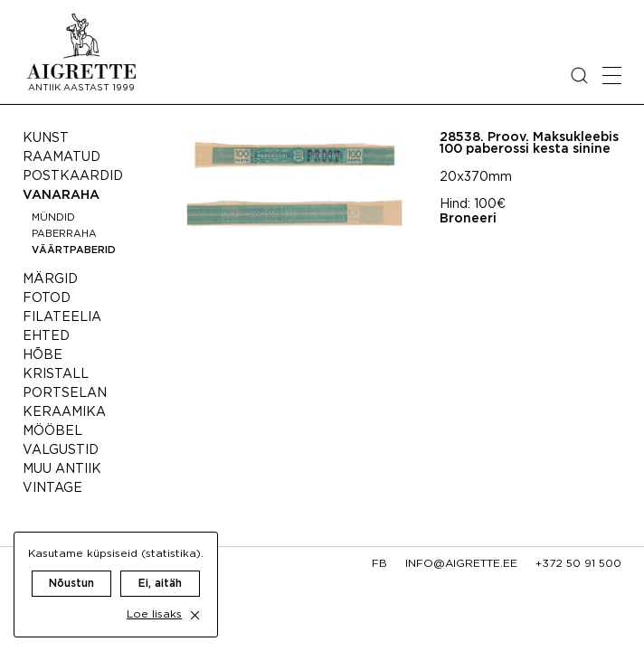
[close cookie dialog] (195, 615)
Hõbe (43, 355)
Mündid (53, 218)
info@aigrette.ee (461, 564)
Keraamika (64, 412)
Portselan (65, 393)
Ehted (46, 336)
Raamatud (62, 157)
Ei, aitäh (160, 584)
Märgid (50, 279)
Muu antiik (62, 469)
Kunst (46, 138)
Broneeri (468, 219)
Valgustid (61, 450)
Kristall (56, 374)
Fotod (47, 298)
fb (379, 564)
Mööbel (52, 431)
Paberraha (64, 234)
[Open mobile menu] (612, 75)
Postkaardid (73, 176)
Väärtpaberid (74, 250)
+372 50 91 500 (578, 564)
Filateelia (62, 317)
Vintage (52, 488)
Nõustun (71, 584)
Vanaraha (61, 195)
